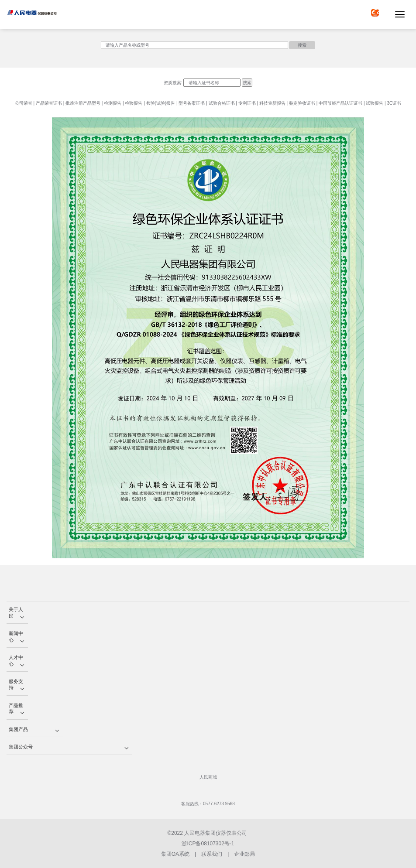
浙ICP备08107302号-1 (208, 844)
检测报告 (113, 103)
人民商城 (208, 777)
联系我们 (212, 854)
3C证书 (394, 103)
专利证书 (247, 103)
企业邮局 (244, 854)
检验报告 (134, 103)
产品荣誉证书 (49, 103)
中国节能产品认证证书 (340, 103)
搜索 (302, 45)
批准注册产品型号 (83, 103)
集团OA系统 (175, 854)
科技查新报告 (272, 103)
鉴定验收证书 (302, 103)
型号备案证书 (192, 103)
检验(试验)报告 (161, 103)
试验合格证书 (222, 103)
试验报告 (375, 103)
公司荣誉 (24, 103)
